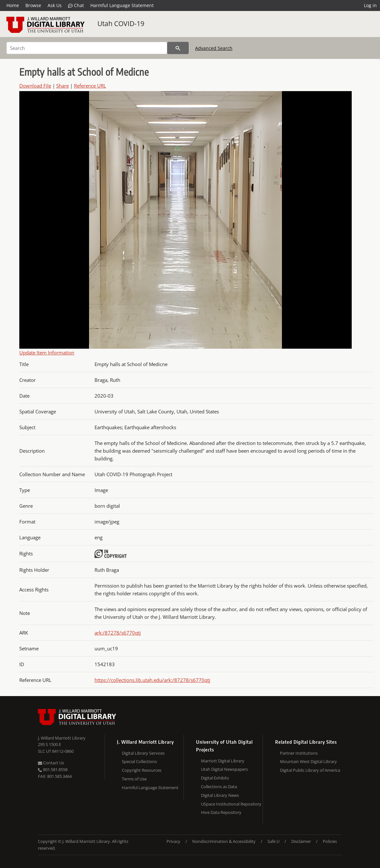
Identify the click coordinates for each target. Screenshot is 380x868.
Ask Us (55, 5)
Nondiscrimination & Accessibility (224, 841)
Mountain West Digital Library (308, 761)
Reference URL (90, 86)
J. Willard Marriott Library (62, 738)
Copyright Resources (142, 770)
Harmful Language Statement (122, 5)
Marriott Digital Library (223, 761)
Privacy (173, 841)
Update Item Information (47, 353)
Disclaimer (301, 841)
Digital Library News (220, 795)
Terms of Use (134, 779)
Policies (330, 841)
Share (63, 86)
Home (13, 5)
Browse (33, 5)
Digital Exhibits (215, 778)
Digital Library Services (143, 753)
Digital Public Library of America (310, 770)
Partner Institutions (299, 753)
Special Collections (139, 761)
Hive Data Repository (221, 812)
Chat (76, 5)
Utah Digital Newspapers (224, 769)
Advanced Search (214, 48)
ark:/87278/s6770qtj (118, 633)
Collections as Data (219, 787)
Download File (35, 86)
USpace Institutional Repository (231, 804)
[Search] (87, 48)
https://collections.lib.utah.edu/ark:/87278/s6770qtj (152, 680)
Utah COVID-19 (121, 24)
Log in (370, 5)
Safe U (273, 841)
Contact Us (51, 763)
